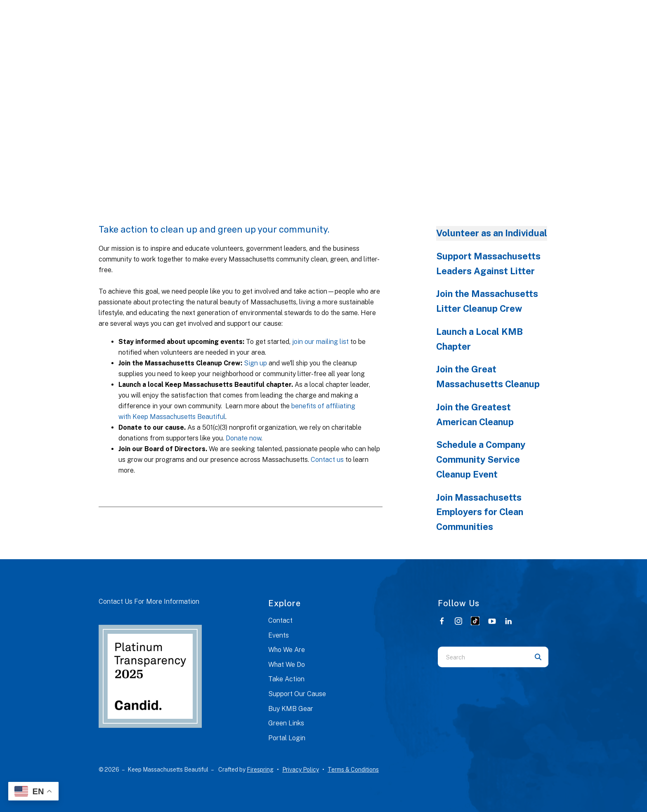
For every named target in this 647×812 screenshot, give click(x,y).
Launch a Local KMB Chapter (479, 339)
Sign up (255, 363)
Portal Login (287, 738)
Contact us (327, 460)
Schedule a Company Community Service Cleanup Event (481, 459)
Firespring (260, 770)
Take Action (286, 679)
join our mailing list (320, 342)
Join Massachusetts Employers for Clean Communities (480, 512)
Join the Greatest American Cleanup (475, 414)
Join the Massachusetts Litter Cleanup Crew (487, 301)
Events (279, 635)
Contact (280, 620)
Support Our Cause (297, 694)
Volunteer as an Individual (492, 233)
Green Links (286, 723)
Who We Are (287, 650)
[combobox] (483, 657)
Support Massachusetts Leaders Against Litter (488, 264)
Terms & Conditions (353, 770)
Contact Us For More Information (149, 601)
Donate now (243, 438)
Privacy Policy (301, 770)
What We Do (287, 665)
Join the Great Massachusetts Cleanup (488, 377)
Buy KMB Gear (291, 709)
